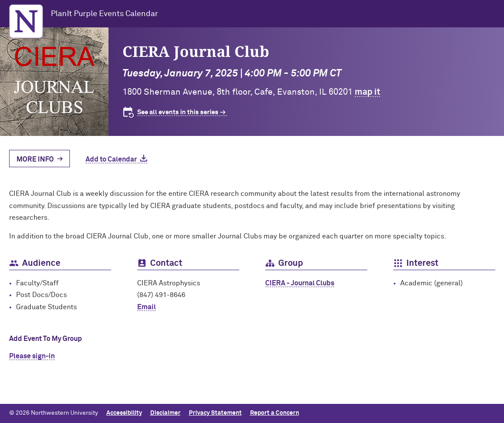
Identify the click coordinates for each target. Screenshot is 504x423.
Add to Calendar (111, 159)
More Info (35, 159)
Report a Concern (275, 413)
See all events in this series (178, 112)
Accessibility (124, 413)
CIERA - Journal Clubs (300, 283)
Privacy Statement (215, 413)
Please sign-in (32, 356)
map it (367, 92)
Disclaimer (165, 413)
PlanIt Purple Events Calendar (104, 14)
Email (147, 307)
